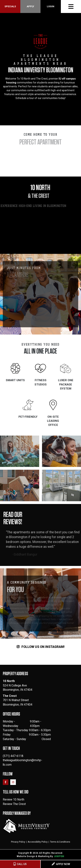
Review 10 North (14, 799)
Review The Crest (14, 804)
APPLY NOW (61, 864)
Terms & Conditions (60, 842)
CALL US (20, 864)
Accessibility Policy (38, 842)
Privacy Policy (18, 842)
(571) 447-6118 (13, 756)
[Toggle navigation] (71, 6)
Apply (30, 6)
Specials (10, 6)
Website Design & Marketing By (35, 856)
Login (51, 6)
